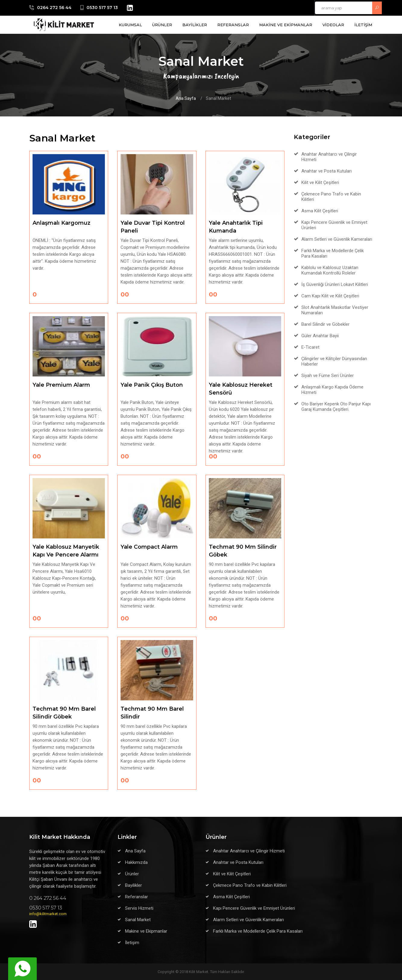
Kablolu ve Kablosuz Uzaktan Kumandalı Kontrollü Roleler (330, 270)
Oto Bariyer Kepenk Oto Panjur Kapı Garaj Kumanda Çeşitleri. (336, 407)
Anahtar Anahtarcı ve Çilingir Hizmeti (249, 851)
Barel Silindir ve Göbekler (325, 324)
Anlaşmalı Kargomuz (61, 223)
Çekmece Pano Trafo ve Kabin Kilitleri (250, 885)
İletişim (132, 943)
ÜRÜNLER (162, 25)
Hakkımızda (136, 862)
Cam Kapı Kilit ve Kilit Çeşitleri (330, 296)
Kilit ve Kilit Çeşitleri (320, 182)
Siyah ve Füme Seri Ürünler (328, 376)
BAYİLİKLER (195, 25)
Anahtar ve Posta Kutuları (327, 171)
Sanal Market (138, 920)
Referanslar (137, 897)
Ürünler (132, 874)
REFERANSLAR (233, 25)
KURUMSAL (130, 25)
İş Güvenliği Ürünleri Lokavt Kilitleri (335, 284)
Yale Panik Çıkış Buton (152, 385)
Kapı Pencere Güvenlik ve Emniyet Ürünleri (254, 908)
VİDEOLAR (333, 25)
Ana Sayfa (186, 98)
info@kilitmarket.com (48, 914)
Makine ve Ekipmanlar (146, 931)
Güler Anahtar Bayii (320, 336)
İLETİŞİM (363, 25)
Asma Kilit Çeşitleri (320, 211)
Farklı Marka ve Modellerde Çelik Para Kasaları (258, 931)
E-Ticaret (310, 347)
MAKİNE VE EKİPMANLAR (286, 25)
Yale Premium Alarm (61, 385)
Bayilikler (133, 885)
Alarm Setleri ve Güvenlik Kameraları (337, 239)
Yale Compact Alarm (149, 547)
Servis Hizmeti (139, 908)
